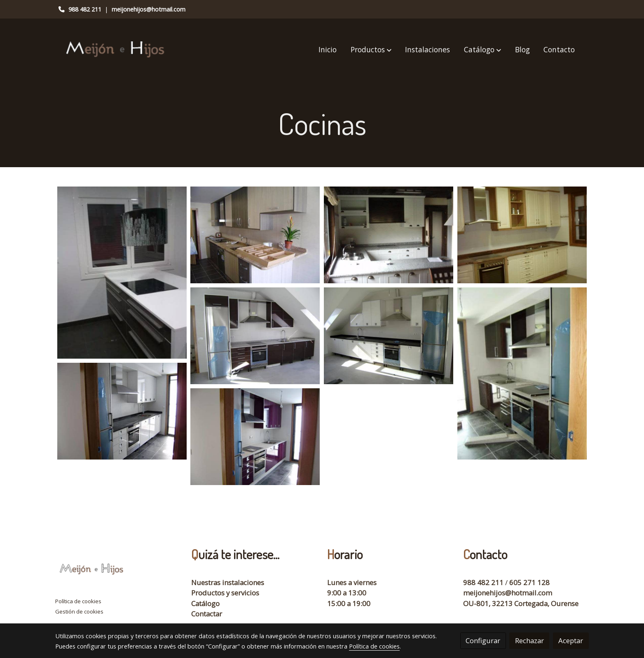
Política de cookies (78, 601)
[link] (116, 50)
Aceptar (571, 640)
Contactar (207, 614)
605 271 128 (529, 582)
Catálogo (205, 603)
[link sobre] (118, 571)
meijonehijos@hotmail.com (149, 9)
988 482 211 (85, 9)
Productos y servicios (225, 593)
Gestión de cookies (79, 611)
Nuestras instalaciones (228, 582)
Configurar (483, 640)
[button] (371, 50)
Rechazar (529, 640)
